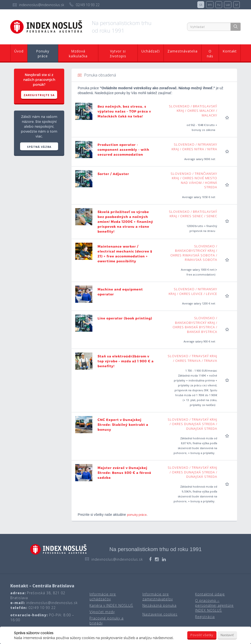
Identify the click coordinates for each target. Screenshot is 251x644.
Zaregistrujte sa (39, 95)
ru (219, 5)
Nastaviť (227, 635)
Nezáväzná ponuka (159, 605)
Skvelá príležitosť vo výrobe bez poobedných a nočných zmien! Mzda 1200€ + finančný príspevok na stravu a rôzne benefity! (125, 222)
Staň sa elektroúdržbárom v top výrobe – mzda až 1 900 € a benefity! (126, 361)
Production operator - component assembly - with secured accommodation (123, 150)
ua (228, 5)
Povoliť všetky (202, 635)
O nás (210, 54)
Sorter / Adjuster (113, 174)
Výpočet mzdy (102, 612)
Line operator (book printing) (125, 318)
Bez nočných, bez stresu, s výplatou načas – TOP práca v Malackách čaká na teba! (124, 111)
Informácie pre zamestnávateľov (158, 597)
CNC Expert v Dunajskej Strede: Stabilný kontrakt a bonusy (123, 425)
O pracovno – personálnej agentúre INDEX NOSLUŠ (214, 605)
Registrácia (205, 617)
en (210, 5)
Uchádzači (151, 51)
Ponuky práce (43, 54)
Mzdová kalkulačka (78, 54)
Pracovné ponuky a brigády (107, 621)
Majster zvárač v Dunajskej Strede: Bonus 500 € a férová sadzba (124, 473)
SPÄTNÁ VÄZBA (39, 147)
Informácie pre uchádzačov (103, 597)
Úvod (19, 51)
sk (201, 5)
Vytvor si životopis (118, 54)
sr (237, 5)
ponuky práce (137, 515)
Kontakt (230, 51)
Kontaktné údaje (210, 594)
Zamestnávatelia (182, 51)
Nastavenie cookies (160, 614)
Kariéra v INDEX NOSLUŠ (111, 605)
